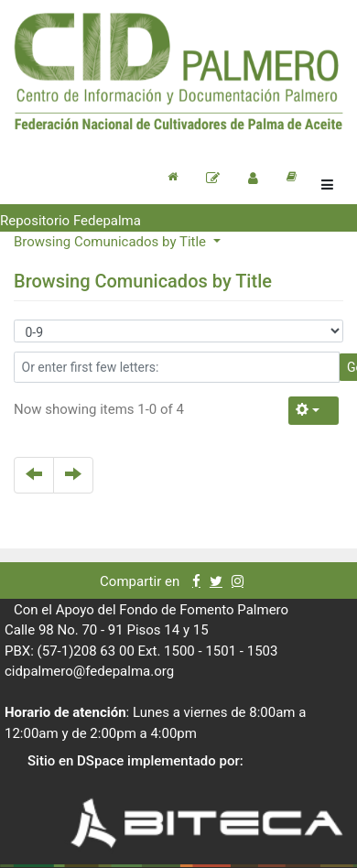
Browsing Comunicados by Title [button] (112, 242)
